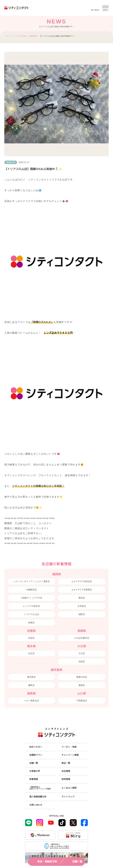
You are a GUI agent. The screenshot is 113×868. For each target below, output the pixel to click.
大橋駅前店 (31, 590)
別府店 (82, 662)
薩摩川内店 (82, 677)
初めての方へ (36, 747)
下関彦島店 (82, 701)
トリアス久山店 (20, 36)
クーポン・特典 (69, 747)
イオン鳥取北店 (31, 701)
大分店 (82, 653)
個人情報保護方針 (38, 797)
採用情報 (66, 779)
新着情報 (33, 36)
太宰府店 (82, 606)
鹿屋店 (82, 685)
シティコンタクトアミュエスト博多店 (31, 581)
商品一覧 (66, 763)
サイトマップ (68, 797)
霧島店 (31, 685)
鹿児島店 (31, 677)
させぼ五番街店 (82, 638)
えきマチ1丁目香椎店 (82, 590)
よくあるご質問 (69, 788)
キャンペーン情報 (70, 755)
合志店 (31, 653)
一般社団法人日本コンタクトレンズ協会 (40, 788)
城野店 (82, 614)
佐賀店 (31, 638)
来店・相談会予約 (44, 862)
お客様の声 (35, 771)
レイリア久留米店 (31, 606)
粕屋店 (31, 623)
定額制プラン (36, 755)
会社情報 (66, 771)
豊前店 (82, 598)
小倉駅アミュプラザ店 (31, 598)
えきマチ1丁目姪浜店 (82, 581)
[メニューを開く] (105, 8)
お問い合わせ (36, 805)
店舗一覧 (74, 862)
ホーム (8, 36)
